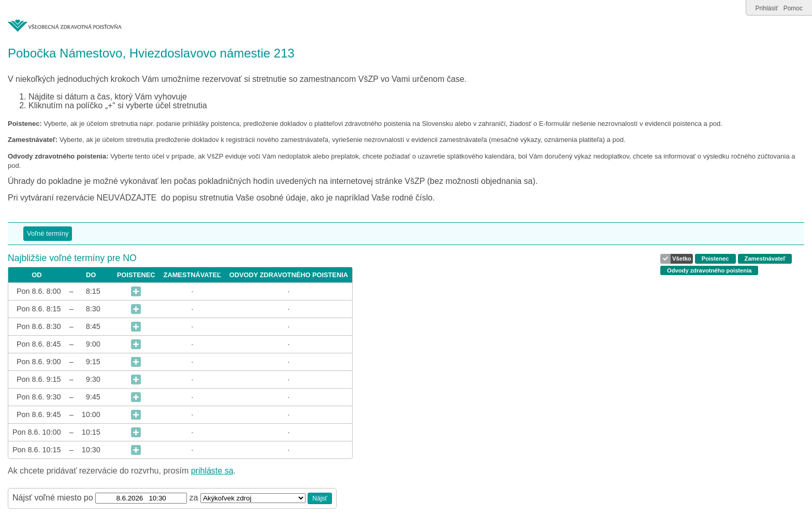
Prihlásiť (767, 8)
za (195, 498)
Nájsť (320, 498)
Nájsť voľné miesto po (53, 498)
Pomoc (793, 8)
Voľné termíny (48, 233)
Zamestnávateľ (765, 259)
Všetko (682, 259)
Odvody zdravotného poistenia (709, 270)
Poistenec (715, 259)
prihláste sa (212, 471)
